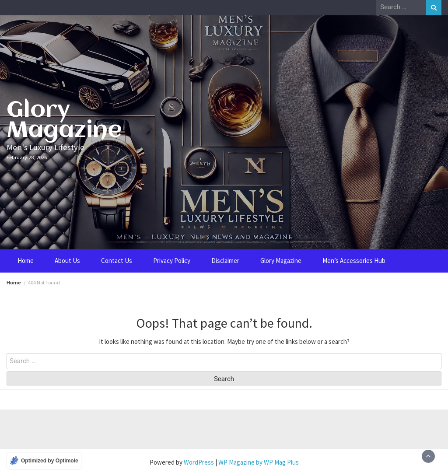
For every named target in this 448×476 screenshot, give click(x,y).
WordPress (199, 462)
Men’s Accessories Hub (354, 261)
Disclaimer (225, 261)
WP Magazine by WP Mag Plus (259, 462)
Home (26, 261)
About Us (67, 261)
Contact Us (117, 261)
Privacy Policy (172, 261)
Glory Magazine (64, 121)
